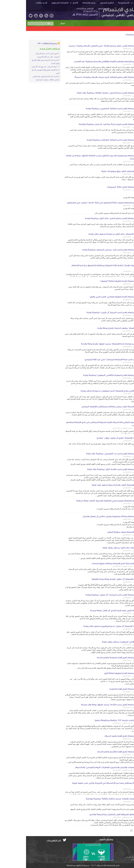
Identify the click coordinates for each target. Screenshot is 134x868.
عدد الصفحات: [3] (123, 830)
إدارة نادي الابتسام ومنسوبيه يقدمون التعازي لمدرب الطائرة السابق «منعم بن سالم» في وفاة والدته (79, 157)
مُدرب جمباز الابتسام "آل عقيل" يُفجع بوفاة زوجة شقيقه (92, 579)
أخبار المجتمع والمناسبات (111, 35)
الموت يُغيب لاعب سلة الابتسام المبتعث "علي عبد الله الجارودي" (88, 360)
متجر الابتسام (63, 3)
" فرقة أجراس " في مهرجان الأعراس (19, 67)
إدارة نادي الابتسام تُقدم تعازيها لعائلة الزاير (98, 673)
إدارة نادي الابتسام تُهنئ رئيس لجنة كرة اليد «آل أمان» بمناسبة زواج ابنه (85, 124)
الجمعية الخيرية (121, 41)
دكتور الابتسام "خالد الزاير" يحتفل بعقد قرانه (97, 548)
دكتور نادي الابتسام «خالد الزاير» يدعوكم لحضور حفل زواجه (90, 234)
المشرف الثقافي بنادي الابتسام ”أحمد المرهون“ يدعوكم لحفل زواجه (86, 391)
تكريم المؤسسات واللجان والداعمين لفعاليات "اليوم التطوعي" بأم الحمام (84, 767)
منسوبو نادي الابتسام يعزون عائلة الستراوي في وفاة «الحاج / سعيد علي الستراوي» (79, 203)
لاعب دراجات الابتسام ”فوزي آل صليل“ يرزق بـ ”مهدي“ (94, 438)
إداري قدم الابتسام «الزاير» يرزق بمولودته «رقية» (97, 171)
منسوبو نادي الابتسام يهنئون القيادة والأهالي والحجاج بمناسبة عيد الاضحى (83, 62)
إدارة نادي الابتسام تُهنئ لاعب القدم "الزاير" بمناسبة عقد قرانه (90, 469)
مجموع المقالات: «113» (21, 43)
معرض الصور (78, 9)
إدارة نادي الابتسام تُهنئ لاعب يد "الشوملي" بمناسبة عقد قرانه (89, 454)
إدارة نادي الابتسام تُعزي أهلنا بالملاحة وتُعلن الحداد (94, 658)
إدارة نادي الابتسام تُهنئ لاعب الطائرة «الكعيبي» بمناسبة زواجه (89, 109)
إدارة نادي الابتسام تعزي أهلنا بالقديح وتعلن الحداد (95, 752)
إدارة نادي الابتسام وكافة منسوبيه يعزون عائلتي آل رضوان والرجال (87, 516)
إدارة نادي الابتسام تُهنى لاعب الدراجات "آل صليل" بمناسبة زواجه (89, 595)
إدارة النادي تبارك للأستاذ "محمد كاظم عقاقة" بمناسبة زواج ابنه (89, 799)
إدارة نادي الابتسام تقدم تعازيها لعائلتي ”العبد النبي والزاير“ (91, 297)
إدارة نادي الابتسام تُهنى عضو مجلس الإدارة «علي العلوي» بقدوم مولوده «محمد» (80, 46)
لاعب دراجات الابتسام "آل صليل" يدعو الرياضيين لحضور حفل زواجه (88, 626)
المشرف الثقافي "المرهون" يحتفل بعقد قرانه (97, 642)
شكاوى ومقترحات (59, 9)
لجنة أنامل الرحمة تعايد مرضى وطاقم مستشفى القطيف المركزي (87, 407)
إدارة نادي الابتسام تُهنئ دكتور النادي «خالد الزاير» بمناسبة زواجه (89, 218)
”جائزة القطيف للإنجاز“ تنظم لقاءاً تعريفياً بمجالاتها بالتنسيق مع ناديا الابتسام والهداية (82, 267)
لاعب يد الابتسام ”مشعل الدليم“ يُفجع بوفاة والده (95, 328)
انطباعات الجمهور (34, 3)
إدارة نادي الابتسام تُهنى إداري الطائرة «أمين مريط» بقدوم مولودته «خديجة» (83, 77)
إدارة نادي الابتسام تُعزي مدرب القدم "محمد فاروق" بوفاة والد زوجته (87, 705)
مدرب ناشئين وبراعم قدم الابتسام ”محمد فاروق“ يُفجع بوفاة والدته (87, 344)
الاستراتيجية (98, 3)
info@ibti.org (123, 845)
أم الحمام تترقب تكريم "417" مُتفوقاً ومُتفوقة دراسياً (93, 720)
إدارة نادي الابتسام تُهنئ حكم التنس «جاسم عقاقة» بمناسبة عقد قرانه (85, 93)
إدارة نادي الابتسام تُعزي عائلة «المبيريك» (99, 187)
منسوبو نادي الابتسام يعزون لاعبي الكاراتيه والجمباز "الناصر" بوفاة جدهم (84, 501)
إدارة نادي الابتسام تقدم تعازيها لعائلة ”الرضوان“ (96, 281)
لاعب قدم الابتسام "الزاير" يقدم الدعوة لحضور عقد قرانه (92, 485)
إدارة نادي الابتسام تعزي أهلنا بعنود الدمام (98, 736)
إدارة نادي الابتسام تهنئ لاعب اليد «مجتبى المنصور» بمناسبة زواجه (87, 250)
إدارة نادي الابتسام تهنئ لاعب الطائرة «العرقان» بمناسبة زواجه (90, 140)
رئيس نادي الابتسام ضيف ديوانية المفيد (100, 532)
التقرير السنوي (81, 3)
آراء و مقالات (15, 3)
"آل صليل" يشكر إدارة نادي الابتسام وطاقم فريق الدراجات (92, 563)
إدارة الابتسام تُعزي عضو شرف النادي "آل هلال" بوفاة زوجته (91, 611)
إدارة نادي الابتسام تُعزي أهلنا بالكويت (101, 689)
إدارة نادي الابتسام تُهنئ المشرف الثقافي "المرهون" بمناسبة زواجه (88, 375)
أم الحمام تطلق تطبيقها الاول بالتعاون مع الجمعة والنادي (91, 814)
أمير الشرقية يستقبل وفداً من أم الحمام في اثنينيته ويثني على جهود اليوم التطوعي (82, 785)
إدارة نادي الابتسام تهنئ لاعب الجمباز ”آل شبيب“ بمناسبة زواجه (89, 312)
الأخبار (49, 3)
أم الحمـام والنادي (116, 3)
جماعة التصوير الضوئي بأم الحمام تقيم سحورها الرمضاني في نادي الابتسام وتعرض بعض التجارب (79, 424)
